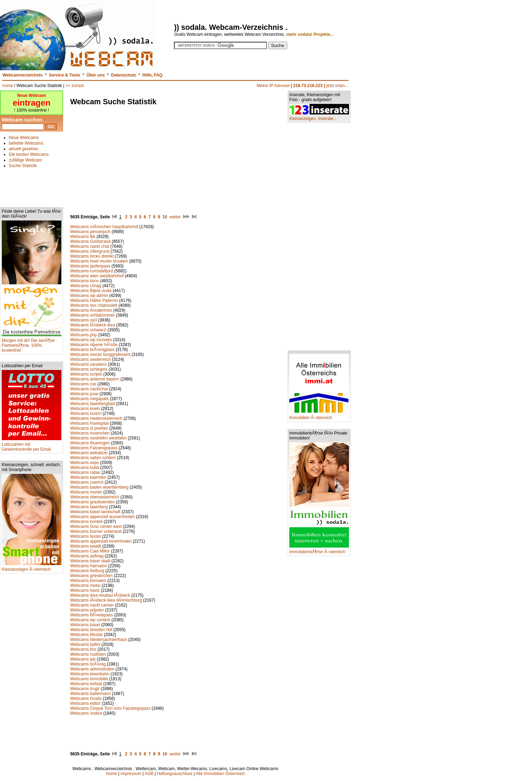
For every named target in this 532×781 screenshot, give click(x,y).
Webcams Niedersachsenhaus (99, 640)
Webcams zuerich (87, 482)
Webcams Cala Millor (90, 551)
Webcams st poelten (89, 428)
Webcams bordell (86, 522)
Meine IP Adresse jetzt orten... (302, 86)
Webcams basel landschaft (95, 512)
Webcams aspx (85, 463)
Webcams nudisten (88, 654)
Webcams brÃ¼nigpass (92, 350)
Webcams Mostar (86, 635)
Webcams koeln (85, 409)
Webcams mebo (85, 585)
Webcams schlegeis (89, 369)
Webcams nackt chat (90, 246)
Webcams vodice (86, 713)
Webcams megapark (89, 399)
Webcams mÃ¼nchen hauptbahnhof (104, 227)
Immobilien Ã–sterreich (319, 416)
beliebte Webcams (26, 143)
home (8, 86)
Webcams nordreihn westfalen (98, 438)
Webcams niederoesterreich (96, 418)
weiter (175, 217)
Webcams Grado (86, 699)
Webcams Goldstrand (91, 241)
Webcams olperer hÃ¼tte (94, 345)
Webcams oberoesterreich (95, 497)
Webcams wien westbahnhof (97, 276)
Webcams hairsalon (89, 566)
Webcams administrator (92, 669)
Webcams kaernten (88, 477)
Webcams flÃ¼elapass (92, 615)
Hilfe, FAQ (152, 75)
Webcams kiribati (86, 684)
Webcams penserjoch (90, 232)
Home (112, 774)
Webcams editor (85, 703)
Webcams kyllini (85, 644)
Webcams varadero (88, 364)
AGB (149, 774)
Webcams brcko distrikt (92, 256)
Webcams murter (86, 492)
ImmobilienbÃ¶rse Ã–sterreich (319, 550)
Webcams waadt (86, 546)
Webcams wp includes (91, 340)
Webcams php (83, 335)
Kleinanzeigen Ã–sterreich (32, 567)
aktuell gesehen (23, 149)
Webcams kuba (85, 468)
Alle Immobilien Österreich (220, 774)
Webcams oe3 (83, 320)
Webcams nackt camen (92, 605)
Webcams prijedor (87, 610)
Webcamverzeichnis (23, 75)
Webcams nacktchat (89, 389)
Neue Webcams (24, 138)
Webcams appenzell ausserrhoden (103, 517)
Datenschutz (124, 75)
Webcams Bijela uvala (91, 291)
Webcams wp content (90, 620)
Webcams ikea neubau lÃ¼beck (100, 595)
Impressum (131, 774)
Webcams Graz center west (96, 527)
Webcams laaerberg (89, 507)
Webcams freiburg (87, 571)
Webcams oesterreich (90, 359)
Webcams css (83, 384)
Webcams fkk (83, 237)
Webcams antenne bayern (95, 379)
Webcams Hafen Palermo (94, 300)
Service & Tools (65, 75)
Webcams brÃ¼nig (88, 664)
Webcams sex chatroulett (94, 305)
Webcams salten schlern (93, 458)
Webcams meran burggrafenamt (100, 355)
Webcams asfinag (87, 556)
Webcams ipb (83, 659)
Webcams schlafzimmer (92, 315)
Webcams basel (85, 625)
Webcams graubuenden (92, 502)
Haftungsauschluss (174, 774)
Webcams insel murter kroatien (99, 261)
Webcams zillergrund (90, 251)
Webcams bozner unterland (96, 531)
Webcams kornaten (88, 581)
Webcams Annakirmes (91, 310)
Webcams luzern (86, 413)
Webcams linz (83, 649)
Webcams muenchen (90, 433)
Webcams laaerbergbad (92, 404)
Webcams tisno (85, 281)
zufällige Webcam (25, 160)
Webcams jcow (84, 394)
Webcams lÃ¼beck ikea (93, 325)
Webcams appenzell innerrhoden (101, 541)
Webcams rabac (85, 472)
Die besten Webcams (29, 154)
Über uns (96, 75)
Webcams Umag (86, 286)
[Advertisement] (32, 185)
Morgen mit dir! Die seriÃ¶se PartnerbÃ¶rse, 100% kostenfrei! (32, 343)
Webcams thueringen (90, 443)
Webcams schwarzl (88, 330)
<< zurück (75, 86)
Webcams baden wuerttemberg (99, 487)
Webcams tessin (86, 536)
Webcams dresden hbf (91, 630)
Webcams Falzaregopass (94, 448)
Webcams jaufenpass (90, 266)
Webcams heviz (85, 590)
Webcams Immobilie (89, 679)
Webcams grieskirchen (91, 576)
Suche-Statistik (23, 166)
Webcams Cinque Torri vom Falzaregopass (111, 708)
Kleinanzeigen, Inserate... (319, 117)
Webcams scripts (86, 374)
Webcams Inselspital (89, 423)
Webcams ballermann (90, 694)
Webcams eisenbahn (90, 674)
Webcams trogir (85, 689)
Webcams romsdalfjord (92, 271)
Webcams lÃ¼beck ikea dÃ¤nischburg (106, 600)
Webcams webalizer (89, 453)
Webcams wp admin (89, 296)
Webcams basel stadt (90, 561)
